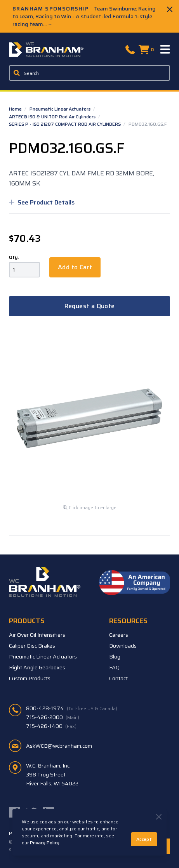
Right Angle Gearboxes (37, 667)
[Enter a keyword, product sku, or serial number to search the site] (89, 73)
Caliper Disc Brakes (32, 646)
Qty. (14, 257)
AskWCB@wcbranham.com (59, 746)
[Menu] (165, 50)
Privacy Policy (45, 843)
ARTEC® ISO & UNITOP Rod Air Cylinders (53, 117)
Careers (119, 635)
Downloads (123, 646)
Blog (115, 657)
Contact (118, 678)
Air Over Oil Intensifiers (37, 635)
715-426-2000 (53, 717)
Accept (144, 839)
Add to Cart (75, 267)
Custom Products (30, 678)
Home (16, 109)
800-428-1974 (72, 708)
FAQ (114, 667)
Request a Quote (90, 306)
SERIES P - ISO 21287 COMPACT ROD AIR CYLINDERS (65, 124)
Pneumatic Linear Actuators (61, 109)
